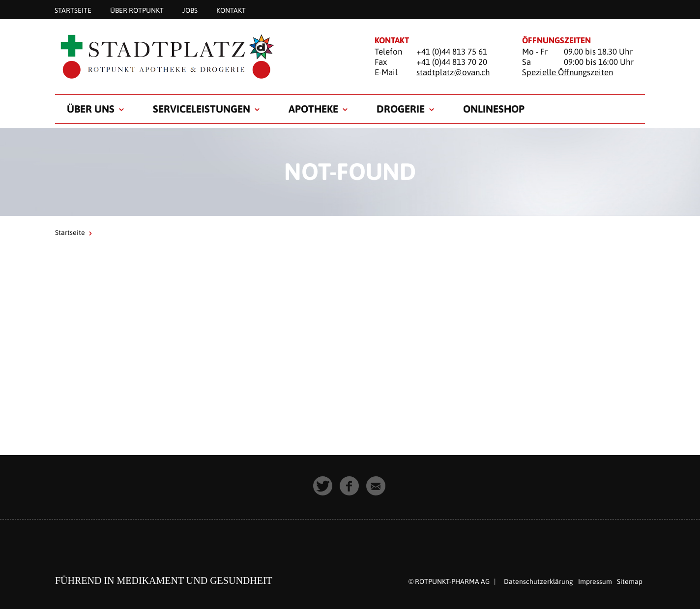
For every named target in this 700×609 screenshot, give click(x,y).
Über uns (91, 109)
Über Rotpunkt (137, 10)
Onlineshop (494, 109)
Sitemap (630, 581)
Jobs (190, 10)
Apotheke (313, 109)
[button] (323, 487)
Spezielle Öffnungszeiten (568, 72)
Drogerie (401, 109)
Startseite (73, 10)
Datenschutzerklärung (539, 581)
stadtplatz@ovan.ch (453, 72)
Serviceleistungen (202, 109)
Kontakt (231, 10)
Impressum (595, 581)
